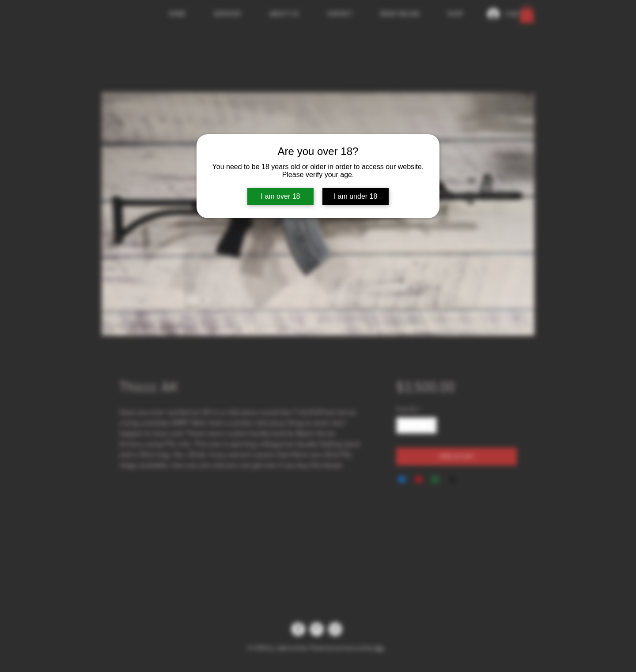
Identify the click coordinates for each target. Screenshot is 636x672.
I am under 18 (356, 196)
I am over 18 (281, 196)
